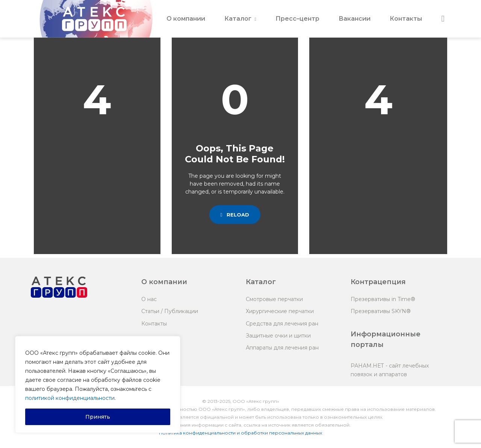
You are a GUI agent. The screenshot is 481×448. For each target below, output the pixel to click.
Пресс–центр (297, 19)
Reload (235, 215)
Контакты (406, 19)
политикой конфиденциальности (70, 398)
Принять (98, 417)
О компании (186, 19)
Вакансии (355, 19)
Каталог (238, 19)
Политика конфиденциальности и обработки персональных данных (240, 433)
